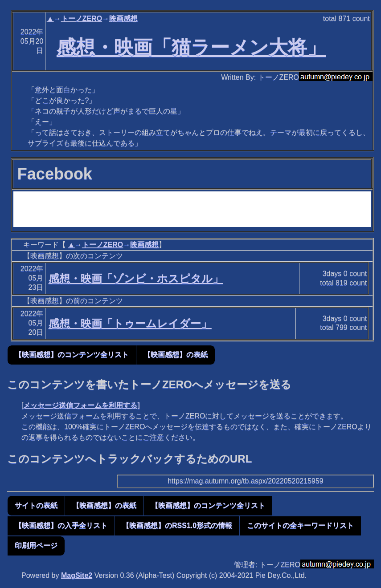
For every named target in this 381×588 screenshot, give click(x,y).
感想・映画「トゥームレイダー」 (130, 323)
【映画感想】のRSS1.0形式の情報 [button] (177, 525)
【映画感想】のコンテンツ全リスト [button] (72, 355)
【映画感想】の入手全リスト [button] (61, 525)
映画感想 (123, 18)
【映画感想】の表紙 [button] (176, 355)
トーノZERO (82, 18)
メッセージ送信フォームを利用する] (81, 405)
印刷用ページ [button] (36, 545)
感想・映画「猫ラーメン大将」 (191, 47)
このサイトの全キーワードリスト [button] (300, 525)
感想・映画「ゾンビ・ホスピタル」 (136, 278)
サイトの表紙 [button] (36, 505)
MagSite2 (77, 575)
